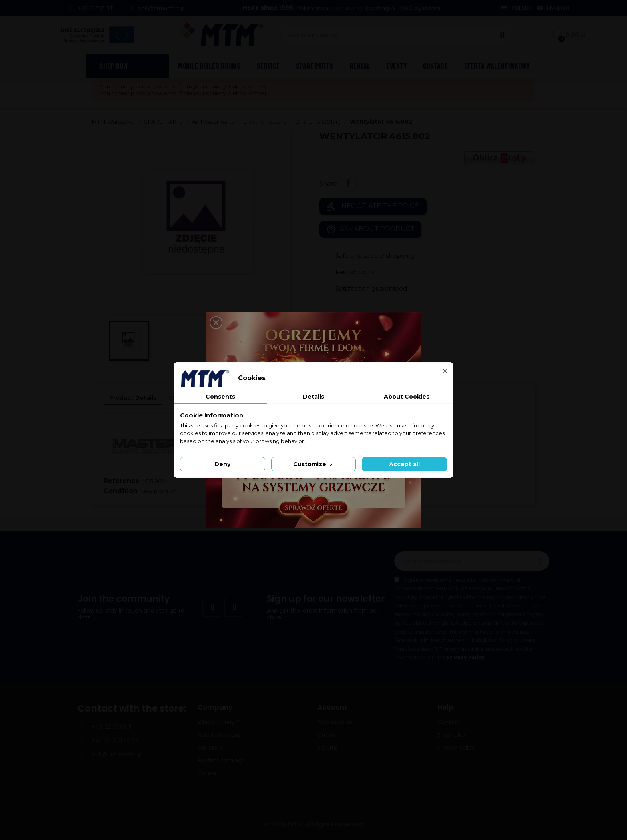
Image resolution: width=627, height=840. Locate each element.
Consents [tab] (220, 397)
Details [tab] (313, 397)
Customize (313, 464)
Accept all (404, 464)
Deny (222, 464)
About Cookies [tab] (407, 397)
